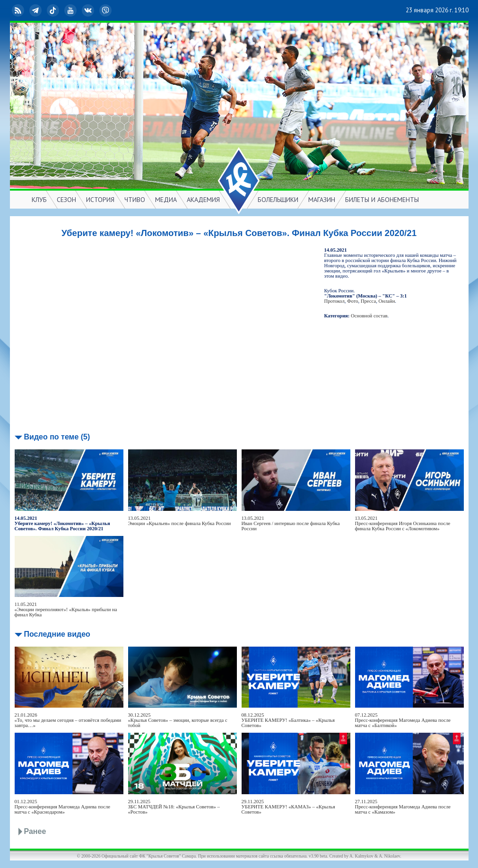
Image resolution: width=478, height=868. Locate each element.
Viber (106, 10)
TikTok (54, 10)
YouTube (71, 10)
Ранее (35, 831)
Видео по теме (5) (57, 437)
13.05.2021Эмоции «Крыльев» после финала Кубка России (180, 521)
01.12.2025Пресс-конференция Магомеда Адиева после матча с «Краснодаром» (63, 807)
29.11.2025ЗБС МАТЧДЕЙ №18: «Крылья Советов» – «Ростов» (174, 807)
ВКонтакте (89, 10)
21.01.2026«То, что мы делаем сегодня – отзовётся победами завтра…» (68, 720)
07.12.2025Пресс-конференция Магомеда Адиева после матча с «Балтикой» (403, 720)
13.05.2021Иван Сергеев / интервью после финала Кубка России (291, 523)
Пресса (368, 301)
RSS (19, 10)
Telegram (36, 10)
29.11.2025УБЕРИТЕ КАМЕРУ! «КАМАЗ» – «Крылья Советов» (288, 807)
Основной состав (369, 316)
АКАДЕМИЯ (203, 200)
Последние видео (57, 634)
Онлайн (387, 301)
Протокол (335, 301)
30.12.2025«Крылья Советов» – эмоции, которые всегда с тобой (178, 720)
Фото (352, 301)
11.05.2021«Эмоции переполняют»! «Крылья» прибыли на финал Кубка (66, 609)
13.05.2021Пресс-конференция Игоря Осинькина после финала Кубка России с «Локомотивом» (403, 523)
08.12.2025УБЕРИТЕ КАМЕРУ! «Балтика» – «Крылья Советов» (288, 720)
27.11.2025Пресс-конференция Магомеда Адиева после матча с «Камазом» (403, 807)
